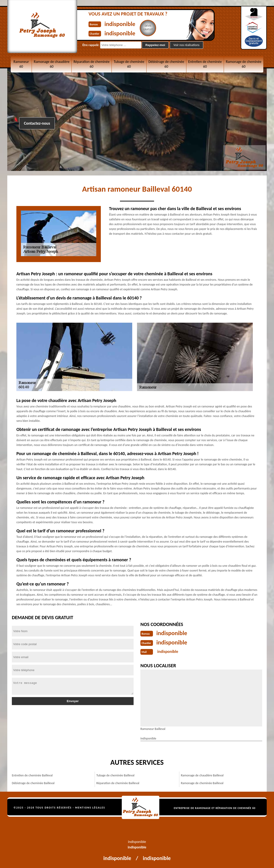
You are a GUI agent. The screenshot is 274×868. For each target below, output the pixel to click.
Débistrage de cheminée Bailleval (33, 783)
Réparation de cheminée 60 (91, 64)
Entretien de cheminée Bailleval (32, 775)
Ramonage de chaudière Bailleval (202, 775)
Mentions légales (90, 807)
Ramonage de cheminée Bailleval (202, 783)
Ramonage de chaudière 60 (52, 64)
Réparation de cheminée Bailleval (118, 783)
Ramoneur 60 (21, 64)
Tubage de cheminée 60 (129, 64)
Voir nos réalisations (186, 45)
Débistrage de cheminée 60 (166, 64)
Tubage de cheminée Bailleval (115, 775)
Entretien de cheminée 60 (205, 64)
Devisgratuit (152, 28)
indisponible (122, 24)
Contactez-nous (37, 123)
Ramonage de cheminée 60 (244, 64)
